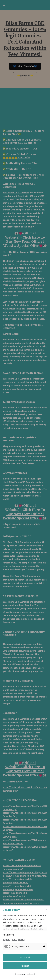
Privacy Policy (18, 940)
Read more (8, 935)
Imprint (6, 940)
